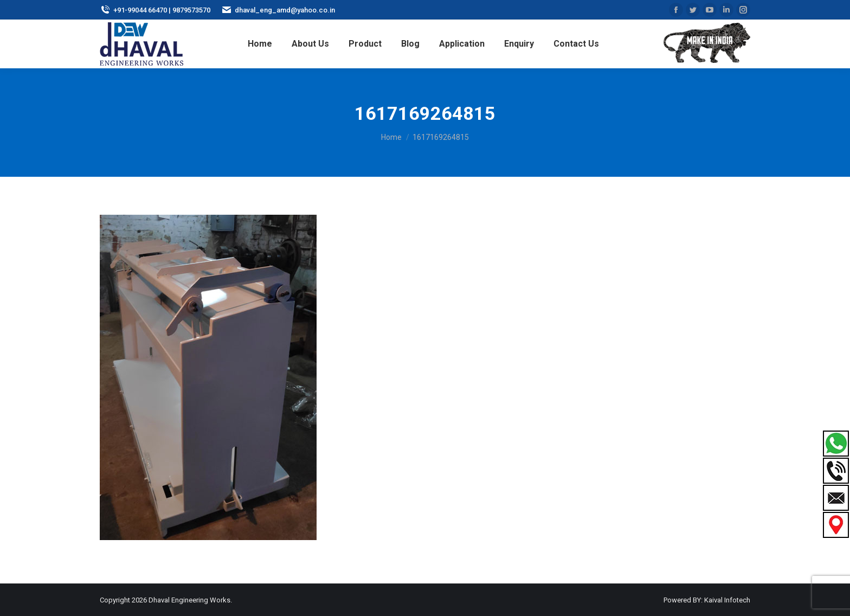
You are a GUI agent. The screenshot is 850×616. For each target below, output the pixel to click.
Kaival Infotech (727, 600)
